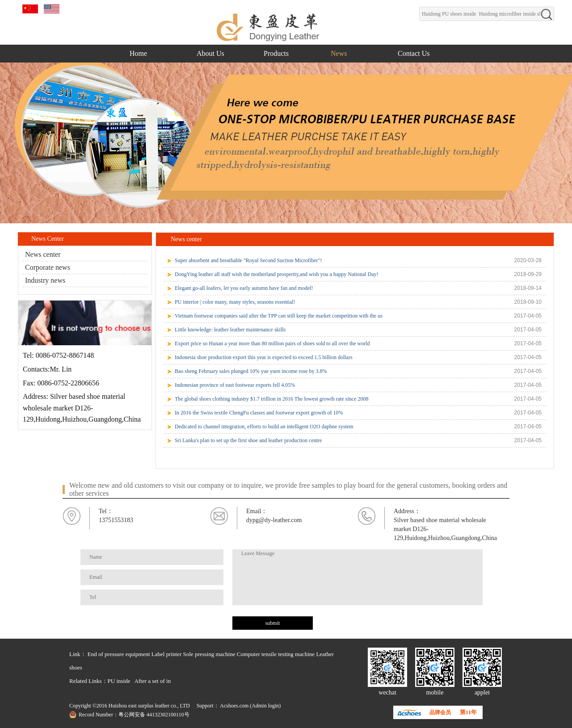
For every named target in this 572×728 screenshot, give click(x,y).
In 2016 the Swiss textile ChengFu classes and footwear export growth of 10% (259, 413)
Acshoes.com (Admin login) (250, 706)
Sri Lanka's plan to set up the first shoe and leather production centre (248, 440)
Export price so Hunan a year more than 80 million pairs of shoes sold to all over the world (272, 343)
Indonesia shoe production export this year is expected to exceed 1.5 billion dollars (264, 357)
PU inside (119, 681)
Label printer (167, 654)
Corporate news (48, 267)
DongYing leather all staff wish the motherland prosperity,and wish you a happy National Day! (277, 274)
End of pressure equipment (119, 654)
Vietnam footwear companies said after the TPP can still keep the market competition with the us (279, 316)
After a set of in (153, 681)
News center (43, 254)
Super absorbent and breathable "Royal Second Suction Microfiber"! (248, 260)
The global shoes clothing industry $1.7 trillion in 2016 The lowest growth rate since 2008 (271, 399)
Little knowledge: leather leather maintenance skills (230, 330)
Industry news (45, 280)
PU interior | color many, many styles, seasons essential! (235, 302)
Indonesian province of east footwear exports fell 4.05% (235, 385)
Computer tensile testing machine (276, 654)
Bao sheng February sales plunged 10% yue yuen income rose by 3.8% (251, 371)
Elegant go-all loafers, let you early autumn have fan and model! (244, 288)
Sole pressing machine (209, 654)
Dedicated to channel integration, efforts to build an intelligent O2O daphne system (264, 427)
